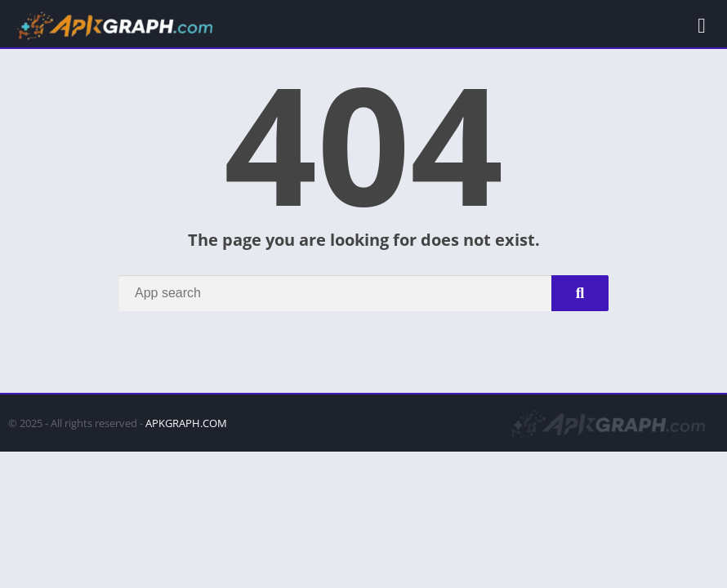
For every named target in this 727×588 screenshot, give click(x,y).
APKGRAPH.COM (186, 423)
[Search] (363, 293)
